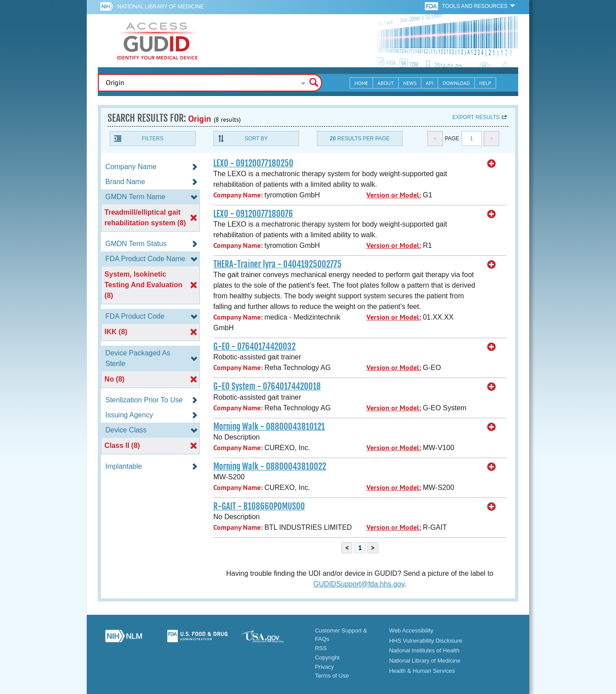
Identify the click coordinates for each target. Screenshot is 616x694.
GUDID (158, 41)
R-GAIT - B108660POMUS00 (259, 506)
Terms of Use (332, 676)
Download (456, 83)
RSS (321, 648)
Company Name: (238, 195)
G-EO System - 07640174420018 (267, 386)
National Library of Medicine (160, 7)
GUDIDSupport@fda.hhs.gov (359, 584)
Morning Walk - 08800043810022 (270, 467)
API (429, 83)
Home (361, 83)
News (410, 83)
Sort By (256, 139)
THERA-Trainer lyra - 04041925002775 (277, 264)
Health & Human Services (422, 671)
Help (485, 83)
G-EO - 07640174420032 (254, 347)
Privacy (325, 667)
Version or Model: (394, 195)
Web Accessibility (411, 630)
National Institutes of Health (424, 650)
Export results (476, 117)
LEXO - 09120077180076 (253, 214)
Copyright (327, 657)
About (386, 83)
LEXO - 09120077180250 (253, 163)
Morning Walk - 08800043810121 (269, 427)
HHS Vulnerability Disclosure (426, 641)
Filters (153, 139)
